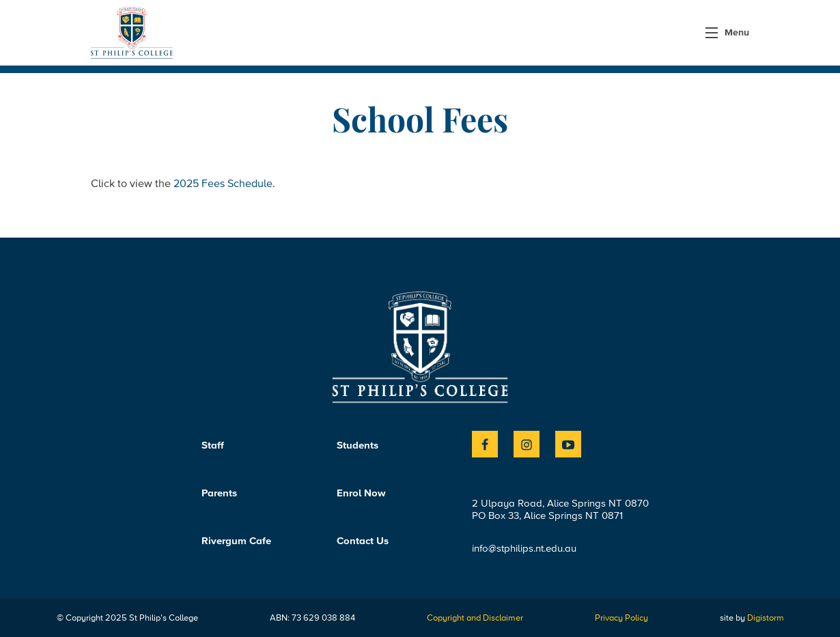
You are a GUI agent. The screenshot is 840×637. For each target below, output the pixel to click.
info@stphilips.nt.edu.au (524, 548)
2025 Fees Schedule (223, 183)
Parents (219, 493)
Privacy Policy (621, 618)
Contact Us (363, 541)
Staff (213, 445)
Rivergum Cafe (236, 541)
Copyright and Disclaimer (475, 618)
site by (752, 618)
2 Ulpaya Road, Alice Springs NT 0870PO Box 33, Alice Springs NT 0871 (560, 509)
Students (358, 445)
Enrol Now (361, 493)
